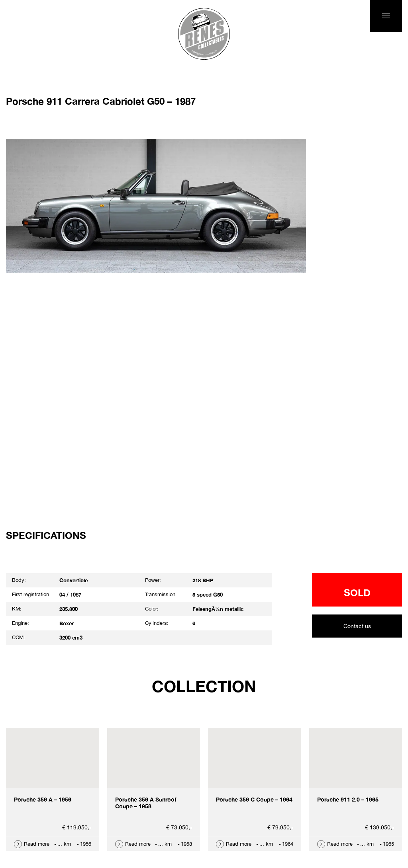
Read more (37, 844)
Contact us (357, 626)
